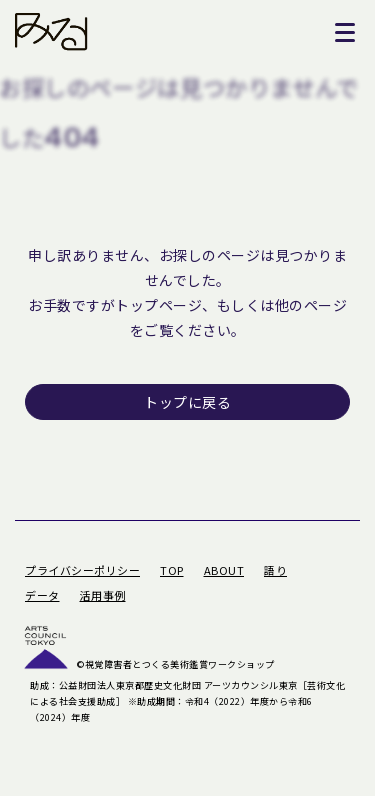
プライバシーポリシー (82, 570)
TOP (172, 570)
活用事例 (103, 595)
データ (42, 595)
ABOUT (224, 570)
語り (275, 570)
